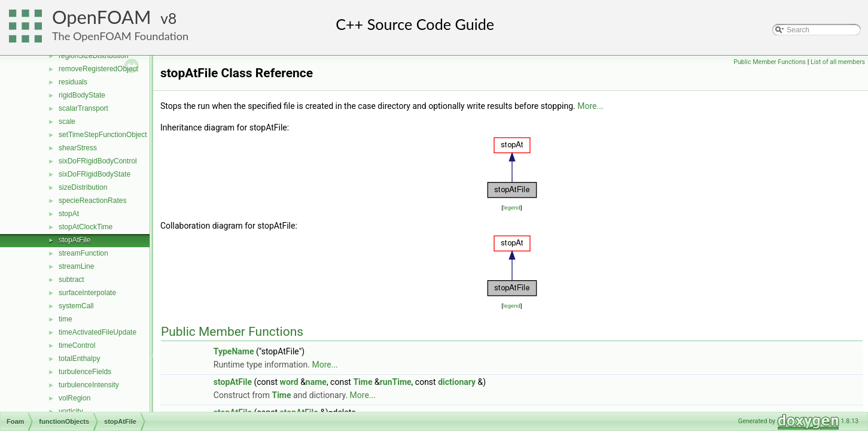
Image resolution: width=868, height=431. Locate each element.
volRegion (74, 398)
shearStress (78, 148)
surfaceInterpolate (87, 293)
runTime (396, 382)
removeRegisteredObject (98, 69)
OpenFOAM (102, 17)
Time (363, 382)
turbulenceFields (85, 372)
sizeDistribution (83, 187)
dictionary (457, 382)
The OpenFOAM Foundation (120, 36)
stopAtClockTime (86, 227)
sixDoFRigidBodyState (95, 174)
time (66, 319)
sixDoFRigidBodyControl (98, 161)
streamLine (76, 266)
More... (590, 106)
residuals (73, 82)
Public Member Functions (770, 62)
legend (512, 207)
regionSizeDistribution (94, 56)
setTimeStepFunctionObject (103, 135)
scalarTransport (83, 108)
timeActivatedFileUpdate (98, 332)
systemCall (76, 306)
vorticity (71, 411)
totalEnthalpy (79, 359)
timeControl (77, 345)
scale (67, 122)
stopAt (69, 214)
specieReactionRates (92, 201)
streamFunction (83, 253)
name (316, 382)
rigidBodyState (82, 95)
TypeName (234, 351)
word (289, 382)
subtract (71, 280)
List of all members (838, 62)
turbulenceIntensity (89, 385)
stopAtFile (74, 240)
